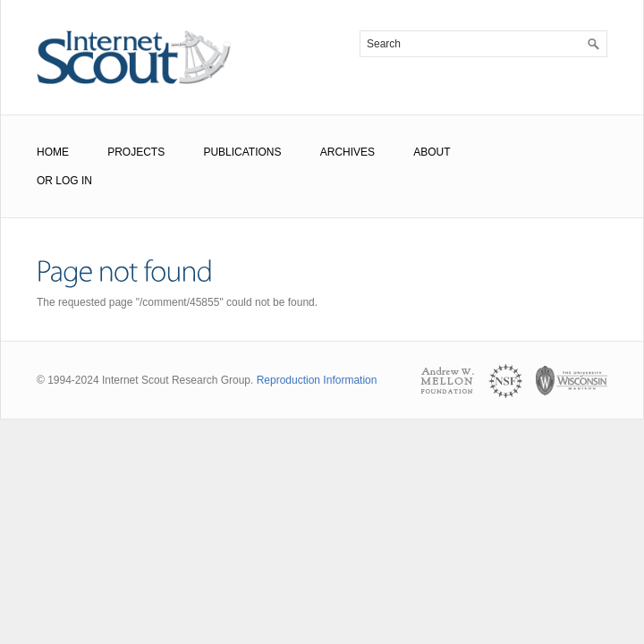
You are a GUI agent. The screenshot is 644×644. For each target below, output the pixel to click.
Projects (136, 152)
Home (53, 152)
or (45, 181)
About (432, 152)
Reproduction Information (317, 380)
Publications (242, 152)
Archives (347, 152)
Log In (74, 181)
